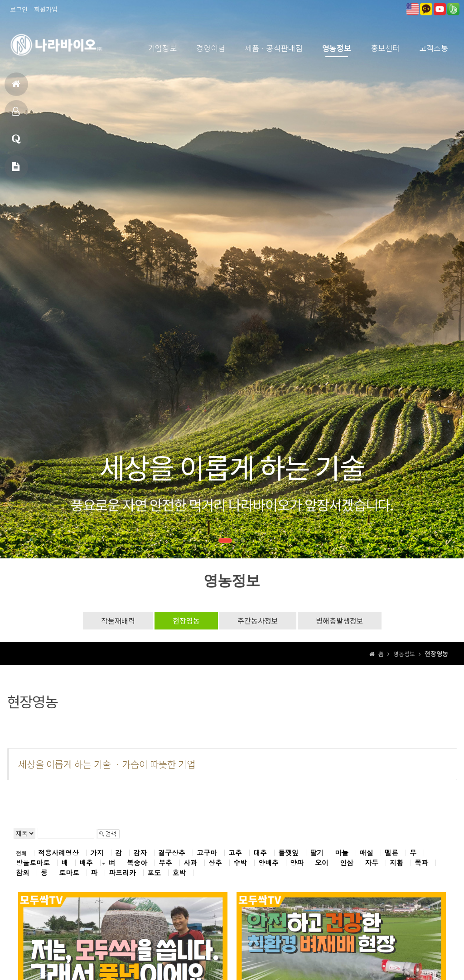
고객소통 (434, 48)
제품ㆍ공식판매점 (274, 48)
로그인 (19, 9)
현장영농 (186, 620)
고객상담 (16, 143)
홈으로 (16, 88)
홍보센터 (385, 48)
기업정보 (162, 48)
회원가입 (46, 9)
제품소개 (16, 115)
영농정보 (337, 48)
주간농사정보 (258, 620)
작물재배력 (118, 620)
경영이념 (211, 48)
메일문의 (16, 171)
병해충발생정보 (340, 620)
